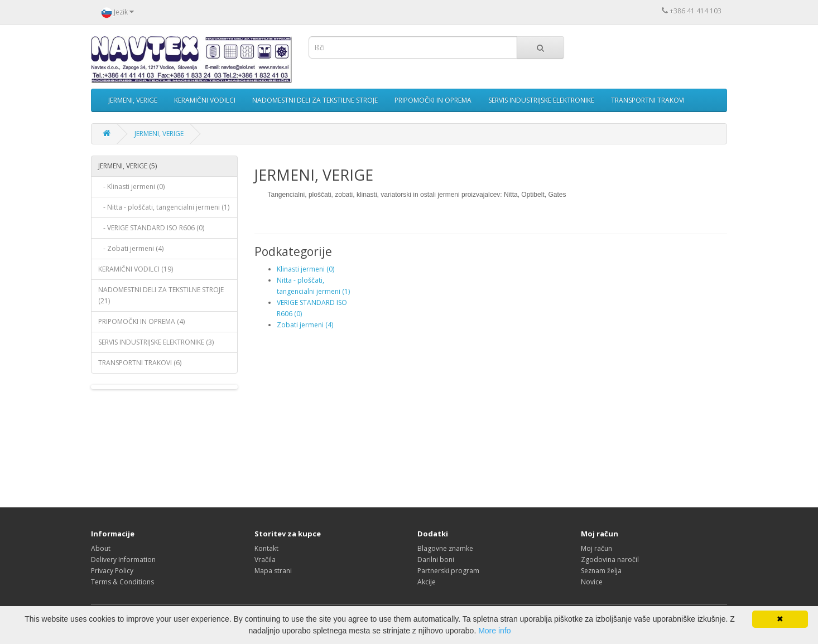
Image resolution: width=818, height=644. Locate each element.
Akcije (427, 582)
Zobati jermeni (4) (305, 325)
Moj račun (596, 548)
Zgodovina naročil (610, 560)
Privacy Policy (112, 571)
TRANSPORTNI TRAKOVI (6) (140, 363)
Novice (592, 582)
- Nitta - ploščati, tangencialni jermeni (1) (164, 207)
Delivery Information (123, 560)
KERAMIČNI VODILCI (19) (136, 269)
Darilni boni (436, 560)
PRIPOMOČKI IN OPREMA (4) (141, 321)
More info (494, 631)
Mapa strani (273, 571)
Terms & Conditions (122, 582)
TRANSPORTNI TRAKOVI (648, 100)
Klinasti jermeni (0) (305, 269)
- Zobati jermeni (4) (131, 248)
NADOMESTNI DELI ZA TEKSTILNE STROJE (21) (161, 295)
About (101, 548)
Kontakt (266, 548)
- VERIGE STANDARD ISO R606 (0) (151, 228)
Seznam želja (601, 571)
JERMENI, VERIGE (133, 100)
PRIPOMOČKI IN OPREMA (433, 100)
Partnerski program (448, 571)
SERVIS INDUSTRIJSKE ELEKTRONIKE (541, 100)
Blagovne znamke (445, 548)
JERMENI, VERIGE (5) (127, 166)
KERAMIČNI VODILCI (205, 100)
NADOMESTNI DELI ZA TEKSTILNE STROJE (315, 100)
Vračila (265, 560)
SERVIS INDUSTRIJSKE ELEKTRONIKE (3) (156, 342)
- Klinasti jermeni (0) (131, 187)
